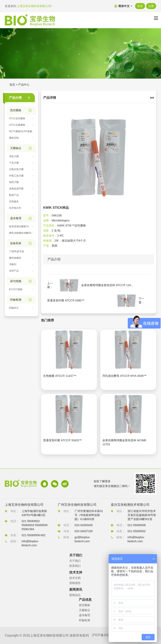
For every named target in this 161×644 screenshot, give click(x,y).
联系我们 (75, 566)
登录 (140, 6)
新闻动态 (75, 595)
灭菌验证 (84, 610)
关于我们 (75, 561)
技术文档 (75, 578)
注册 (151, 6)
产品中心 (24, 85)
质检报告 (75, 583)
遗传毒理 (84, 615)
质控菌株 (84, 605)
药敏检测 (84, 620)
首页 (12, 85)
